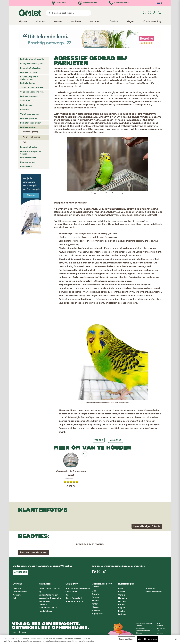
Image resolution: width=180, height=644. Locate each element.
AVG (14, 598)
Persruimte (18, 595)
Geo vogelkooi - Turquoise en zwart (71, 475)
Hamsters (123, 598)
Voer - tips (25, 101)
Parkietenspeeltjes (29, 96)
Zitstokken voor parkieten (32, 87)
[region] (90, 639)
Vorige (99, 440)
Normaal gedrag (31, 132)
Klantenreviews (20, 591)
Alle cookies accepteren (147, 639)
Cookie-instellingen (143, 631)
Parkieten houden (28, 72)
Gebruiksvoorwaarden (144, 623)
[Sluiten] (176, 639)
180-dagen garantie (88, 3)
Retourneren (45, 601)
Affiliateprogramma (75, 601)
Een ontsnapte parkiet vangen (31, 153)
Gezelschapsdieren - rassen (103, 585)
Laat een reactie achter (34, 552)
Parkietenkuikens (28, 158)
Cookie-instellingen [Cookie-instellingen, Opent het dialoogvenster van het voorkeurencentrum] (126, 639)
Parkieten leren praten (31, 123)
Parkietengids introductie (32, 59)
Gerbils (122, 595)
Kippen (95, 607)
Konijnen (96, 610)
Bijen (94, 591)
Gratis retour (59, 3)
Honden (96, 600)
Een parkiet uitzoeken (30, 68)
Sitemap (139, 633)
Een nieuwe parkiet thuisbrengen (29, 78)
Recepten (25, 109)
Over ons (17, 588)
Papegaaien (98, 613)
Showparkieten (27, 162)
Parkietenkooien (28, 83)
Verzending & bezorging (50, 598)
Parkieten (123, 614)
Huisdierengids (126, 584)
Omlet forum (71, 591)
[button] (143, 584)
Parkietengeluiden (29, 118)
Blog (68, 595)
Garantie (43, 604)
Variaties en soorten (30, 114)
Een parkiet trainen (29, 147)
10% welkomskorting (119, 3)
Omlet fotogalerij (74, 598)
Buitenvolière (26, 166)
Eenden (95, 597)
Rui (24, 142)
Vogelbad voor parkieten (32, 92)
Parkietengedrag (28, 127)
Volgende (116, 440)
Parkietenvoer (27, 105)
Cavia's (95, 594)
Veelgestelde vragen (48, 595)
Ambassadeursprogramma (78, 588)
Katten (95, 604)
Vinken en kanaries (154, 591)
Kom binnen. (19, 632)
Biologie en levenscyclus (31, 63)
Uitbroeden (150, 588)
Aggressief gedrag (32, 137)
